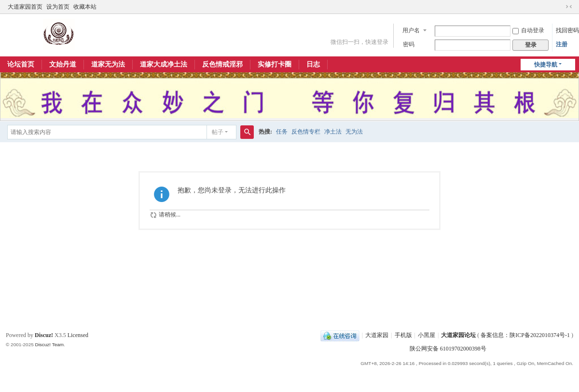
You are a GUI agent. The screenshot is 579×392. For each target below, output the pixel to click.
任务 (282, 132)
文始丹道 (63, 64)
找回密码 (567, 30)
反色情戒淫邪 (222, 64)
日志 (313, 64)
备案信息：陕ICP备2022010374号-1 (526, 335)
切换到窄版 (569, 7)
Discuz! (44, 335)
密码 (409, 44)
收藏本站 (85, 7)
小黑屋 (427, 335)
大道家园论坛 (458, 335)
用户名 (411, 30)
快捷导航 (546, 65)
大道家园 (377, 335)
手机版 (403, 335)
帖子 (218, 132)
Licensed (78, 335)
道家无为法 (108, 64)
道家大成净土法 (164, 64)
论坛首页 (21, 64)
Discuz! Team (49, 345)
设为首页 (58, 7)
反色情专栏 (306, 132)
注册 (562, 44)
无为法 (354, 132)
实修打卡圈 (275, 64)
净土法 (333, 132)
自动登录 (528, 30)
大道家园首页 (25, 7)
